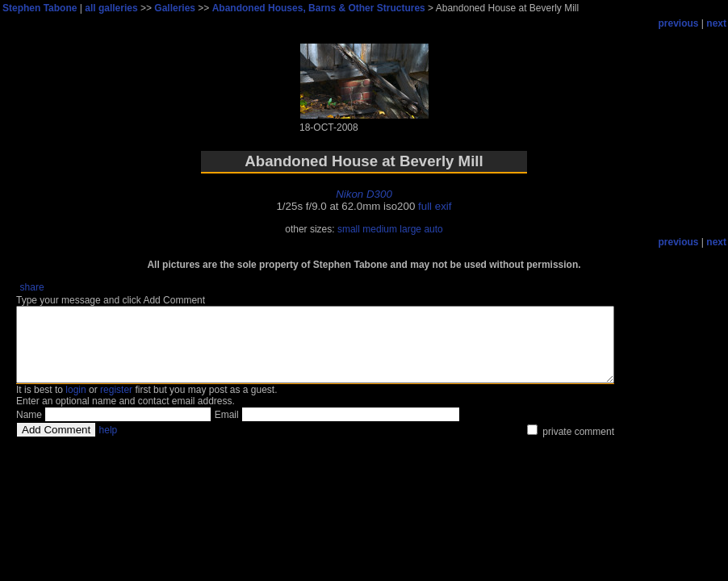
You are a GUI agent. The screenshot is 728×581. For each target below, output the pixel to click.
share (32, 287)
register (116, 404)
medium (380, 229)
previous (679, 23)
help (109, 445)
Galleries (175, 8)
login (75, 404)
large (410, 229)
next (716, 23)
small (349, 229)
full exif (435, 206)
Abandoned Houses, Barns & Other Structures (319, 8)
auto (433, 229)
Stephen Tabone (40, 8)
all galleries (111, 8)
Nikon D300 (364, 194)
